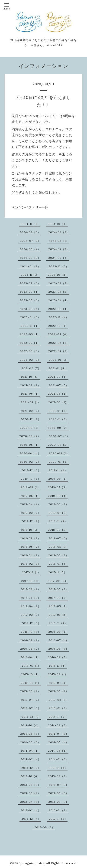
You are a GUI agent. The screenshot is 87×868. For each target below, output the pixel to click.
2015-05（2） (58, 691)
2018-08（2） (30, 538)
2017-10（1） (31, 581)
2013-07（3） (59, 785)
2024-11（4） (30, 224)
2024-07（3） (30, 241)
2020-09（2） (58, 428)
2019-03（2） (58, 504)
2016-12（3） (31, 623)
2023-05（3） (30, 300)
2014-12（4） (31, 717)
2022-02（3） (30, 360)
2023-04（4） (59, 300)
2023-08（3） (59, 283)
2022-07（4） (30, 343)
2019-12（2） (31, 470)
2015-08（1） (31, 683)
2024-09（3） (30, 232)
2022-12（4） (59, 317)
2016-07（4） (59, 640)
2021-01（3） (59, 411)
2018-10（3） (30, 530)
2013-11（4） (58, 768)
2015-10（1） (31, 674)
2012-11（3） (58, 819)
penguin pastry (33, 863)
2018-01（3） (59, 564)
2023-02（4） (59, 309)
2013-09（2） (58, 776)
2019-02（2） (31, 513)
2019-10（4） (31, 479)
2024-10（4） (58, 224)
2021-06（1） (30, 394)
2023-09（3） (30, 283)
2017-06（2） (31, 598)
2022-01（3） (59, 360)
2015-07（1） (58, 683)
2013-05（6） (58, 793)
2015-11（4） (58, 666)
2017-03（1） (58, 606)
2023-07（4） (30, 292)
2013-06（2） (30, 793)
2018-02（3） (31, 564)
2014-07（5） (59, 734)
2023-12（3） (59, 266)
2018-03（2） (58, 555)
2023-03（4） (30, 309)
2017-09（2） (58, 581)
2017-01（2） (58, 615)
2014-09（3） (58, 725)
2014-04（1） (30, 751)
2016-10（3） (31, 632)
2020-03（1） (59, 453)
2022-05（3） (30, 351)
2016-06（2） (30, 649)
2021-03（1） (58, 402)
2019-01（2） (59, 513)
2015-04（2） (31, 700)
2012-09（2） (45, 827)
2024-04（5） (59, 249)
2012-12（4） (31, 819)
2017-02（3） (31, 615)
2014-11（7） (58, 717)
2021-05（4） (58, 394)
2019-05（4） (58, 496)
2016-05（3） (58, 649)
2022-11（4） (31, 326)
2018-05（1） (59, 547)
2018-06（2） (31, 547)
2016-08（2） (30, 640)
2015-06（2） (30, 691)
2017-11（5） (58, 572)
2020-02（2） (30, 462)
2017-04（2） (31, 606)
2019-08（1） (31, 487)
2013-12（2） (31, 768)
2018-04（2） (30, 555)
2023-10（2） (58, 275)
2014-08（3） (30, 734)
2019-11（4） (58, 470)
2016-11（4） (58, 623)
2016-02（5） (58, 657)
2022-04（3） (59, 351)
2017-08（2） (31, 589)
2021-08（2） (30, 385)
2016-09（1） (58, 632)
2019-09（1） (58, 479)
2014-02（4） (31, 759)
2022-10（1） (58, 326)
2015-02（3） (31, 708)
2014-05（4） (58, 742)
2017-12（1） (31, 572)
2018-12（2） (31, 521)
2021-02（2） (31, 411)
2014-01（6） (59, 759)
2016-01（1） (31, 666)
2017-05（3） (58, 598)
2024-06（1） (59, 241)
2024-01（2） (30, 266)
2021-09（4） (58, 377)
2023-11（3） (30, 275)
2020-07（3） (59, 436)
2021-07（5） (59, 385)
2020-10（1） (30, 428)
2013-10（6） (30, 776)
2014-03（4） (58, 751)
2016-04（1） (30, 657)
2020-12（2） (31, 419)
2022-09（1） (30, 334)
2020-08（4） (30, 436)
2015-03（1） (59, 700)
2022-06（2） (59, 343)
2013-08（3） (30, 785)
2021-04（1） (31, 402)
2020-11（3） (59, 419)
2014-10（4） (30, 725)
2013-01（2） (59, 810)
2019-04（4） (30, 504)
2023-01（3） (30, 317)
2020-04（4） (30, 453)
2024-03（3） (30, 258)
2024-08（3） (59, 232)
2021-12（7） (31, 368)
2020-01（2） (59, 462)
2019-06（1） (30, 496)
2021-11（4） (58, 368)
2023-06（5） (59, 292)
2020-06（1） (30, 445)
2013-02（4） (31, 810)
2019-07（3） (58, 487)
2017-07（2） (58, 589)
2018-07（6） (59, 538)
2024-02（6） (59, 258)
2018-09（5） (58, 530)
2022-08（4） (59, 334)
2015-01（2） (59, 708)
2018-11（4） (58, 521)
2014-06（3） (30, 742)
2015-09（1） (58, 674)
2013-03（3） (58, 802)
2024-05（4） (30, 249)
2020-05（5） (59, 445)
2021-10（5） (30, 377)
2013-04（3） (30, 802)
